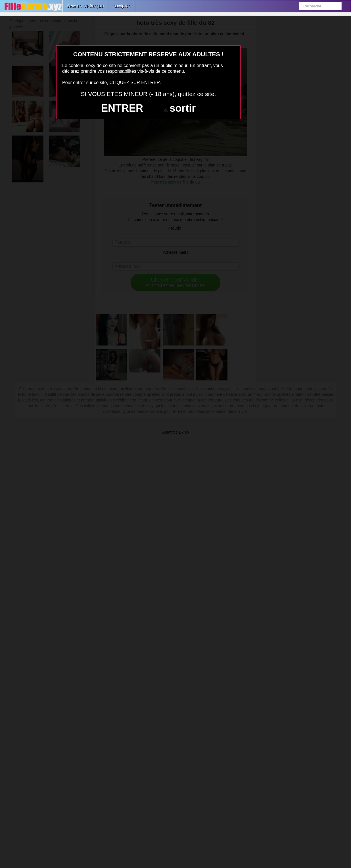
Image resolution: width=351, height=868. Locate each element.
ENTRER (122, 108)
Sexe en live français (85, 6)
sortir (183, 108)
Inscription (122, 6)
